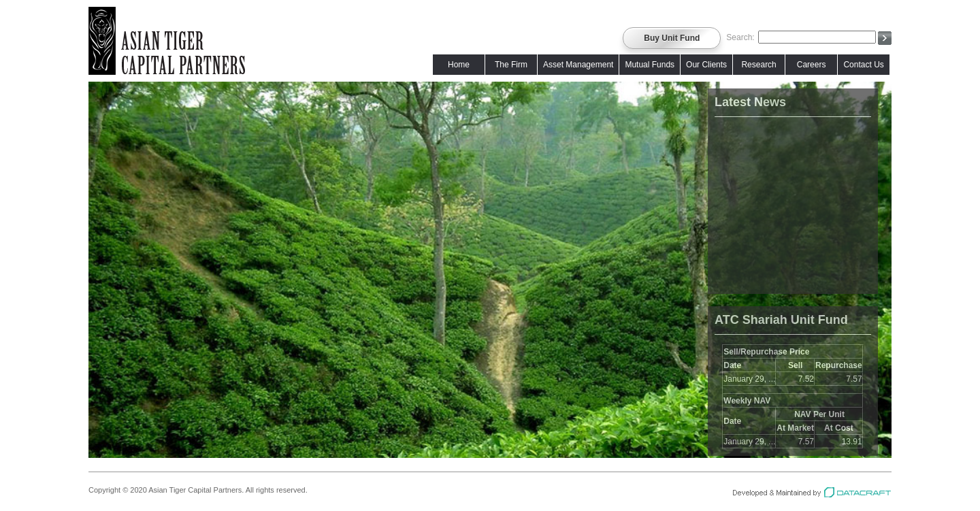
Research (758, 65)
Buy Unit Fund (672, 38)
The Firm (511, 65)
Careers (812, 65)
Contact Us (863, 65)
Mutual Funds (650, 65)
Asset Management (578, 65)
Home (459, 65)
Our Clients (706, 65)
